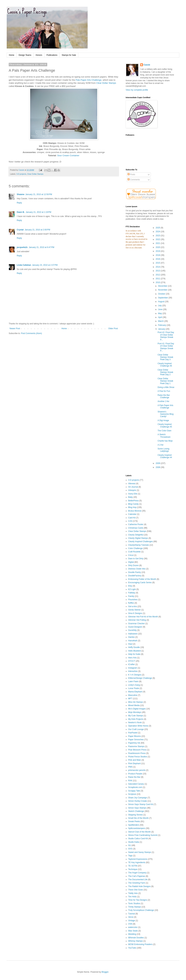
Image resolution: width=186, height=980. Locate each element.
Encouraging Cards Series (140, 583)
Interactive (133, 671)
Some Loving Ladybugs (163, 450)
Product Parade (135, 774)
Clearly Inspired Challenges (141, 541)
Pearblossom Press (137, 753)
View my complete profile (137, 90)
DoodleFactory (135, 576)
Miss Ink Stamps (136, 702)
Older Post (113, 329)
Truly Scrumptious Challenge (141, 910)
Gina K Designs (135, 613)
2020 (158, 247)
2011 (158, 279)
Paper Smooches (136, 740)
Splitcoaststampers (137, 828)
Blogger (105, 972)
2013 (158, 271)
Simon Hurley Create (137, 801)
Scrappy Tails (134, 791)
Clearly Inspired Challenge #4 (165, 456)
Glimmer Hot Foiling (137, 620)
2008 (158, 467)
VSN (130, 924)
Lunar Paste (134, 688)
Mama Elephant (135, 692)
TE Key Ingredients (137, 862)
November (163, 290)
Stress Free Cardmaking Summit (143, 835)
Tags (130, 856)
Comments (134, 180)
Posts (131, 174)
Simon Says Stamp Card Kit (141, 804)
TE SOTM (133, 866)
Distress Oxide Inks (137, 569)
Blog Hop (132, 507)
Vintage (132, 921)
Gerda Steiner (134, 610)
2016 (158, 259)
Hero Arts (132, 658)
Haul (130, 644)
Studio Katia (134, 842)
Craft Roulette (134, 552)
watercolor (133, 927)
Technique (133, 869)
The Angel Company (137, 873)
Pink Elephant (134, 764)
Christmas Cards (136, 528)
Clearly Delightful (136, 535)
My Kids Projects (136, 719)
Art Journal (133, 487)
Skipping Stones (135, 815)
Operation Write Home (138, 726)
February (162, 325)
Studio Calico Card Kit (138, 839)
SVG (130, 849)
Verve (131, 917)
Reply (19, 203)
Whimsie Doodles (136, 938)
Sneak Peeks (134, 821)
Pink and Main (135, 760)
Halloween (133, 634)
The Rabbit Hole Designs (139, 886)
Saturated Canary (136, 784)
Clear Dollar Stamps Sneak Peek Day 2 (165, 372)
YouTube (132, 948)
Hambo (131, 637)
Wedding (132, 934)
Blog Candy (133, 504)
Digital (131, 562)
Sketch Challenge (136, 811)
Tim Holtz (132, 897)
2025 (158, 228)
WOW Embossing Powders (140, 944)
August (161, 302)
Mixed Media (134, 705)
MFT (130, 699)
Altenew (132, 484)
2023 (158, 236)
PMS (130, 767)
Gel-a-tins (133, 606)
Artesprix (132, 490)
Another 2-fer (163, 401)
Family (131, 596)
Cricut (131, 555)
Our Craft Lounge (136, 729)
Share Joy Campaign (138, 798)
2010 (158, 282)
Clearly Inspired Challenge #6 (165, 365)
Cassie (147, 65)
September (163, 298)
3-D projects (21, 174)
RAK (130, 781)
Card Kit (132, 518)
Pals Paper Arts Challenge (89, 80)
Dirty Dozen (133, 565)
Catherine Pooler (136, 524)
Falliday (132, 593)
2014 (158, 267)
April (160, 317)
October (162, 294)
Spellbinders (134, 825)
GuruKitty (132, 630)
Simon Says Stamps (137, 808)
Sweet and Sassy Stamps (140, 852)
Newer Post (15, 329)
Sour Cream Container (68, 155)
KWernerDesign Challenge (140, 678)
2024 (158, 232)
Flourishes (133, 600)
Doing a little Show (166, 387)
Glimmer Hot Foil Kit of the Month (143, 617)
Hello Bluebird (134, 651)
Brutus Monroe (135, 511)
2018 (158, 255)
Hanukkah (133, 641)
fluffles (131, 603)
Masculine (133, 695)
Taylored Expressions (138, 859)
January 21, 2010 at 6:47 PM (41, 247)
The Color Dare (164, 431)
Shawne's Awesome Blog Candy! (165, 414)
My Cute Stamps (136, 716)
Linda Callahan (24, 265)
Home (12, 55)
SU (130, 845)
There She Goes (136, 890)
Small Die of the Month (138, 818)
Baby (130, 497)
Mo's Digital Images (137, 709)
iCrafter (131, 664)
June (160, 309)
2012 (158, 275)
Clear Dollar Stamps (106, 83)
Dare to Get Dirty (136, 559)
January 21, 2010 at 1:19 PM (38, 212)
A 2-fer (160, 445)
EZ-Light (132, 589)
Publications (52, 55)
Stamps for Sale (69, 55)
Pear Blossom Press (137, 750)
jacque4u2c (22, 247)
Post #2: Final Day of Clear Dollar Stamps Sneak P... (166, 336)
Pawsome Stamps (136, 746)
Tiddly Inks (133, 893)
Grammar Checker (136, 624)
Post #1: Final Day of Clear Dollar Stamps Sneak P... (166, 347)
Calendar (132, 514)
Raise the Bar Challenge (164, 396)
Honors (39, 55)
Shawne (21, 194)
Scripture (132, 794)
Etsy (130, 586)
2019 (158, 251)
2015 (158, 263)
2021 (158, 243)
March (161, 321)
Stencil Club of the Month (139, 832)
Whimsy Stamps (135, 941)
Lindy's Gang (134, 685)
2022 (158, 239)
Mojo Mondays (135, 712)
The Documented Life (138, 880)
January (162, 329)
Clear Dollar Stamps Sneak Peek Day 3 (165, 357)
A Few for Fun (164, 391)
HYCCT (132, 661)
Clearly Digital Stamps (138, 538)
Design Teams (25, 55)
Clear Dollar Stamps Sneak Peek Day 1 (165, 381)
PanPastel (133, 733)
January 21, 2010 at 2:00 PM (37, 230)
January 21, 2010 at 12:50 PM (39, 194)
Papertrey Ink (134, 743)
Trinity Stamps (135, 907)
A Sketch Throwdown (164, 436)
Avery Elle (133, 494)
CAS (130, 521)
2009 (158, 463)
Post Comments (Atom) (31, 333)
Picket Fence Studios (138, 757)
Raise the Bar (134, 777)
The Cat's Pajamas (137, 876)
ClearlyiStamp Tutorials (138, 545)
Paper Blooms (134, 736)
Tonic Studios (134, 903)
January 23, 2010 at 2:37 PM (45, 265)
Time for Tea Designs (138, 900)
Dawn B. (21, 212)
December (163, 286)
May (160, 313)
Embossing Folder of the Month (142, 579)
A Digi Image (163, 420)
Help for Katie (134, 654)
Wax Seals (133, 931)
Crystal (20, 230)
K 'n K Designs (135, 675)
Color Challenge (135, 548)
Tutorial (132, 914)
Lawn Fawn (133, 681)
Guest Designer (135, 627)
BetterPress (133, 501)
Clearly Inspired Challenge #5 (165, 425)
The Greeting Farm (137, 883)
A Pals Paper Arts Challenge (165, 407)
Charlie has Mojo (165, 441)
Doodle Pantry (135, 572)
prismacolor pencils (137, 770)
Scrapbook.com (135, 787)
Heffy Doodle (134, 647)
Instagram (133, 668)
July (160, 306)
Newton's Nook (135, 722)
